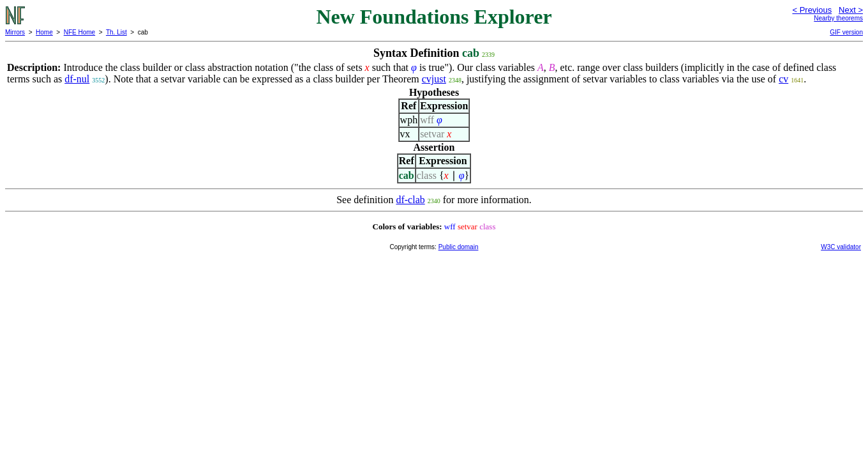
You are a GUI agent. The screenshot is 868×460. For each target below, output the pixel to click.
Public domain (459, 247)
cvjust (434, 79)
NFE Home (79, 32)
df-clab (410, 200)
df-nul (77, 79)
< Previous (812, 10)
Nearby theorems (838, 18)
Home (44, 32)
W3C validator (841, 247)
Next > (851, 10)
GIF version (846, 32)
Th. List (116, 32)
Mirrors (15, 32)
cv (783, 79)
